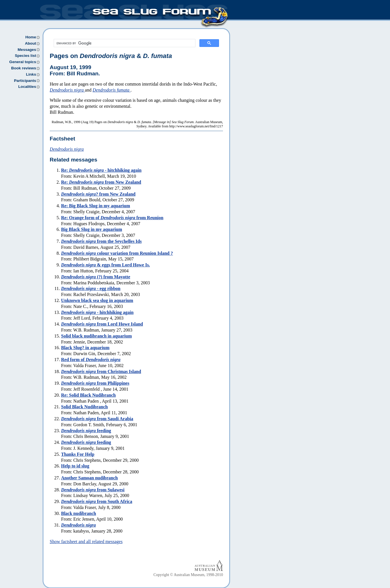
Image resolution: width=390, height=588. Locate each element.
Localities (27, 87)
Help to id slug (75, 466)
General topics (23, 62)
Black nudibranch (79, 513)
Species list (25, 56)
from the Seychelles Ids (101, 241)
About (31, 43)
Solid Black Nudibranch (85, 407)
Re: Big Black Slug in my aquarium (96, 206)
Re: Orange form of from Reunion (112, 218)
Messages (27, 50)
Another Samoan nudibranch (89, 478)
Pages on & (111, 56)
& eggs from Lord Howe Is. (106, 265)
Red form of (91, 360)
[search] (124, 43)
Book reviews (24, 68)
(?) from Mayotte (96, 277)
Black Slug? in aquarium (85, 348)
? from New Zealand (98, 194)
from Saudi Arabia (97, 419)
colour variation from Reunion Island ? (117, 253)
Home (31, 37)
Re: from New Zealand (101, 182)
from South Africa (97, 501)
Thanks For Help (78, 454)
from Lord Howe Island (102, 324)
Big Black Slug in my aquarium (92, 229)
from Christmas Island (101, 371)
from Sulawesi (93, 490)
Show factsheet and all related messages (86, 542)
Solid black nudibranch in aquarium (96, 336)
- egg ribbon (91, 288)
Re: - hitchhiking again (101, 170)
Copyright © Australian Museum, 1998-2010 (188, 575)
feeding (86, 431)
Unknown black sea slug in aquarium (97, 300)
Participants (25, 81)
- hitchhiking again (97, 312)
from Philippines (95, 383)
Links (31, 74)
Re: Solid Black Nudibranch (88, 395)
